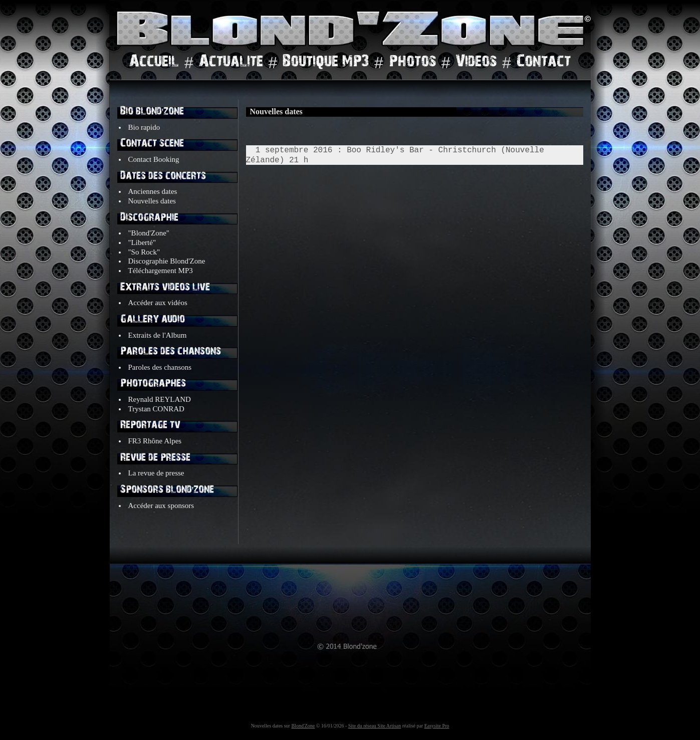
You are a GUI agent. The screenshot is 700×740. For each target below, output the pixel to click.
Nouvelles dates (152, 201)
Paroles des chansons (160, 367)
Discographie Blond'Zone (167, 261)
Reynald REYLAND (160, 399)
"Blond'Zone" (150, 233)
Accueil (154, 63)
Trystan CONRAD (156, 409)
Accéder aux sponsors (161, 506)
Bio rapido (145, 127)
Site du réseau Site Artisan (375, 726)
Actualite (231, 63)
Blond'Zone (303, 726)
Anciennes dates (153, 191)
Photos (412, 63)
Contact (544, 63)
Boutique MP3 (326, 63)
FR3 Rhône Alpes (155, 441)
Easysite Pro (437, 726)
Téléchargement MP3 (161, 271)
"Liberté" (142, 242)
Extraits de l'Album (158, 335)
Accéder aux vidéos (158, 303)
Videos (476, 63)
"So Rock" (144, 252)
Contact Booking (154, 159)
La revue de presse (156, 473)
